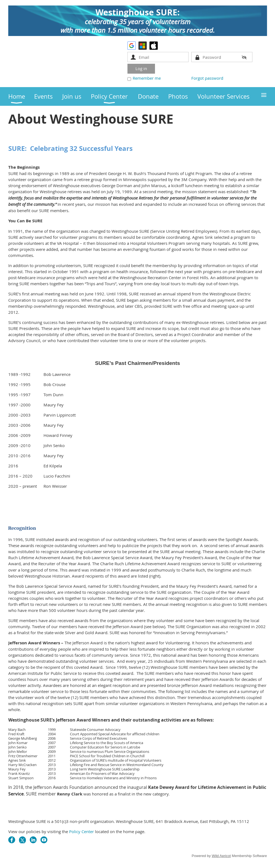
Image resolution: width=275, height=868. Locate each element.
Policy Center (81, 831)
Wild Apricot (221, 856)
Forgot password (207, 78)
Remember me (147, 78)
